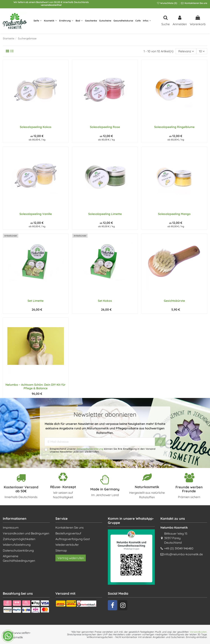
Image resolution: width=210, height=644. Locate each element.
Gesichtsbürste (174, 301)
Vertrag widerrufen (71, 558)
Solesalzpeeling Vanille (36, 214)
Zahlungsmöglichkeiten (19, 539)
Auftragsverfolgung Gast (73, 539)
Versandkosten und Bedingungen (26, 533)
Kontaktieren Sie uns (196, 3)
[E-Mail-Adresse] (100, 442)
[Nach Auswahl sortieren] (186, 51)
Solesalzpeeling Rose (105, 127)
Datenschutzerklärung (90, 449)
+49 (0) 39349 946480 (179, 548)
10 (202, 51)
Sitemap (61, 550)
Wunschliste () (167, 3)
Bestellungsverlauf (68, 533)
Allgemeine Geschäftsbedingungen (19, 558)
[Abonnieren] (160, 442)
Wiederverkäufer (67, 545)
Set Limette (36, 301)
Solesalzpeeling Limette (105, 214)
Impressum (11, 527)
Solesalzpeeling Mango (174, 214)
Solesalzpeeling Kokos (36, 127)
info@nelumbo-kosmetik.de (184, 554)
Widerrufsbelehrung (17, 545)
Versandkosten (198, 632)
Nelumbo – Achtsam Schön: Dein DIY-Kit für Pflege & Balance (36, 386)
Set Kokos (105, 301)
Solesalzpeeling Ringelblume (174, 127)
